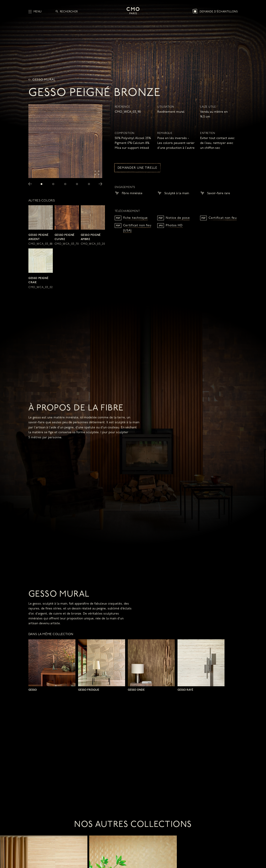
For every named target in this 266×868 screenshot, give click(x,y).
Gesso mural (42, 80)
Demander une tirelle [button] (137, 168)
